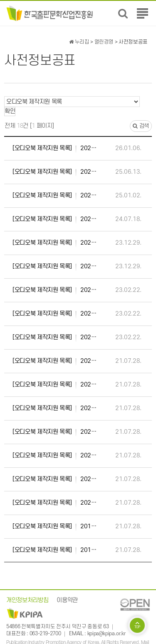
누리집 (79, 42)
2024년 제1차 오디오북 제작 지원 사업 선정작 (54, 219)
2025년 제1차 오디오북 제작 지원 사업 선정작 (54, 172)
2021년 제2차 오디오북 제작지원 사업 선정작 (54, 385)
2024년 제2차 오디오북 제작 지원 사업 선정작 (54, 196)
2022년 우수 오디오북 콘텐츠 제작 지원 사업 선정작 (54, 290)
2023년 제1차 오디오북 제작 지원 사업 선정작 (54, 267)
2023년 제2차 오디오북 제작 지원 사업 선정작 (54, 243)
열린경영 (104, 42)
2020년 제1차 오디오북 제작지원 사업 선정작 (54, 503)
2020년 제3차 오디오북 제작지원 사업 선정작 (54, 456)
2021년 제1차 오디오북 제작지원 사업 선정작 (54, 408)
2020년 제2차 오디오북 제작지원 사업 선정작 (54, 479)
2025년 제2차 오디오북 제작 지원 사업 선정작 (54, 148)
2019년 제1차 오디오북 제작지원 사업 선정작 (54, 550)
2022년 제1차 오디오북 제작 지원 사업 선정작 (54, 338)
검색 (141, 126)
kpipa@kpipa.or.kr (106, 634)
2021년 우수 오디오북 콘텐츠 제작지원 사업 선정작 (54, 361)
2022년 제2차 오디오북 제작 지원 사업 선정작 (54, 314)
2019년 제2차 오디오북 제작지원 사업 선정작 (54, 527)
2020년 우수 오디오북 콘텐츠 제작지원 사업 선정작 (54, 432)
